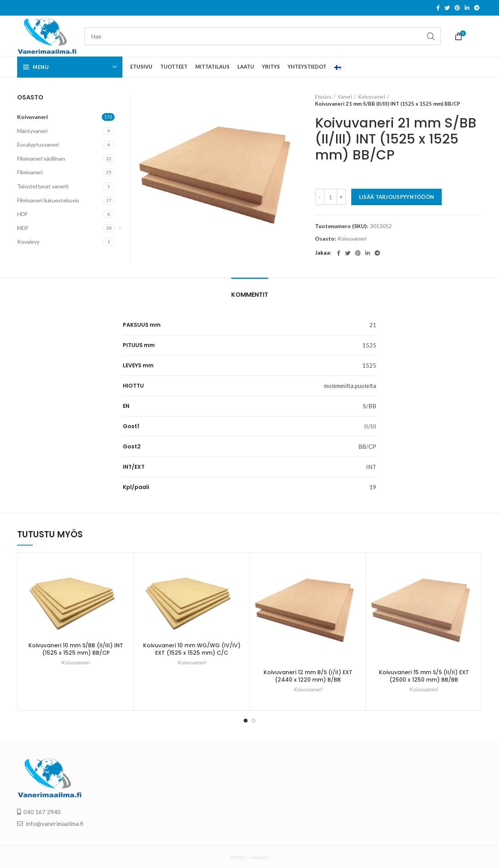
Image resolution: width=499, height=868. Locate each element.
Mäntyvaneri (32, 131)
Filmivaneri (30, 172)
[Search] (263, 36)
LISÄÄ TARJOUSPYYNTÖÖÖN (397, 197)
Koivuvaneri (372, 97)
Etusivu (323, 97)
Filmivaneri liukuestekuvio (48, 200)
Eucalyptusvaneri (38, 144)
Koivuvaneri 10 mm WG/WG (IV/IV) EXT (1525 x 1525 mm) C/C (192, 645)
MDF (23, 228)
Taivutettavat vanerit (43, 186)
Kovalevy (28, 242)
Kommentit (250, 295)
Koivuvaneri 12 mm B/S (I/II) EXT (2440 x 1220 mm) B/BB (308, 676)
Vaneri (345, 97)
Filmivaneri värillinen (41, 159)
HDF (22, 214)
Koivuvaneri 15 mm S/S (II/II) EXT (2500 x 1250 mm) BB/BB (424, 676)
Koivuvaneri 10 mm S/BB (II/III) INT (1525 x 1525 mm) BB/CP (76, 645)
